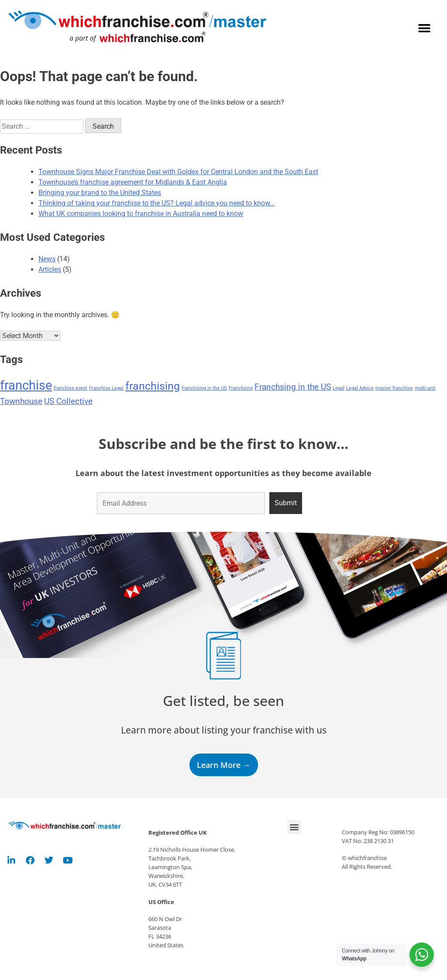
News (47, 259)
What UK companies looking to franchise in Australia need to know (141, 214)
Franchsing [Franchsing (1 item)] (241, 388)
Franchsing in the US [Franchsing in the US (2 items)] (293, 387)
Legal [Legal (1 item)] (339, 388)
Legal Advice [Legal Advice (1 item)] (360, 388)
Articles (50, 269)
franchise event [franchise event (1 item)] (70, 388)
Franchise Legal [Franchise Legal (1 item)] (106, 388)
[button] (424, 29)
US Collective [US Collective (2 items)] (68, 401)
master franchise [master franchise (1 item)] (394, 388)
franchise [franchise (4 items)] (26, 385)
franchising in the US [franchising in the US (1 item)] (204, 388)
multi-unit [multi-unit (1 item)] (425, 388)
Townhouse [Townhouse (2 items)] (21, 401)
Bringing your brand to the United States (100, 193)
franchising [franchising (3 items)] (153, 386)
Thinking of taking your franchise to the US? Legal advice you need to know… (156, 203)
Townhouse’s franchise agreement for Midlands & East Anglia (133, 182)
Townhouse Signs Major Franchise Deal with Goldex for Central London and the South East (178, 172)
